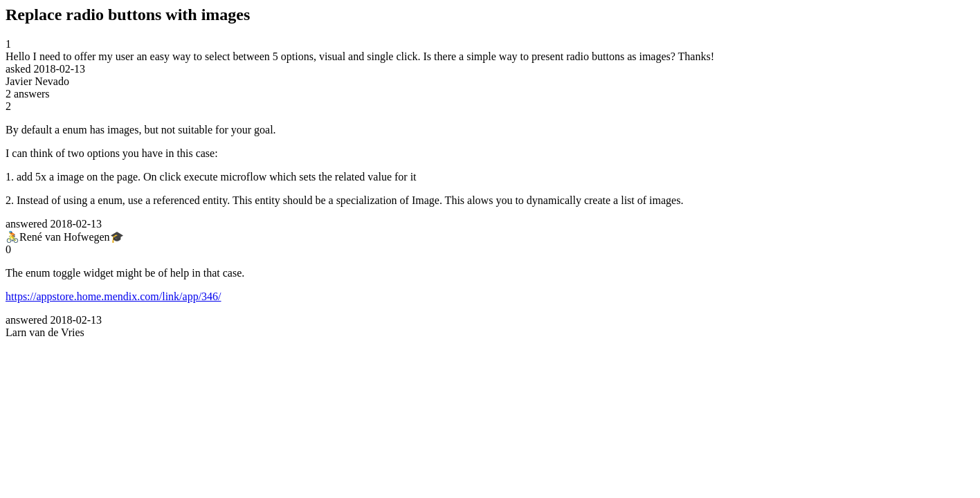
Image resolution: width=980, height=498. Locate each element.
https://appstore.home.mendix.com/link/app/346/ (114, 296)
